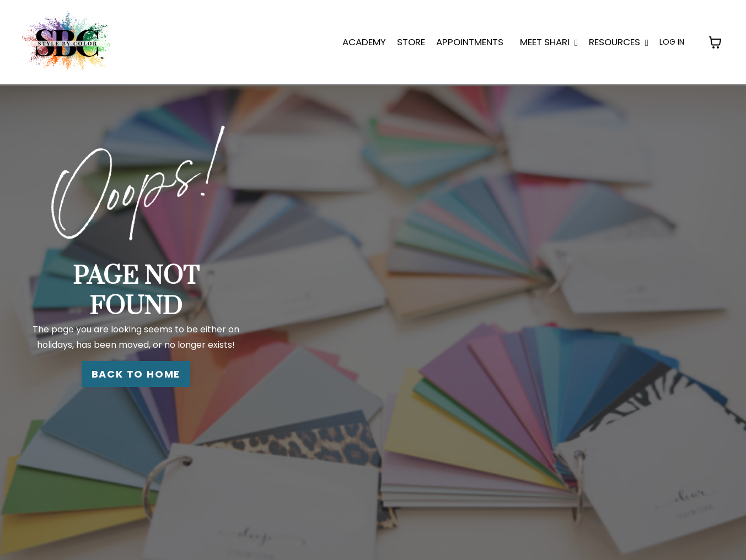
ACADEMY (364, 42)
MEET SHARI (549, 42)
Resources (619, 42)
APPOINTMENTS (470, 42)
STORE (411, 42)
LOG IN (672, 42)
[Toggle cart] (715, 42)
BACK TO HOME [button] (136, 374)
